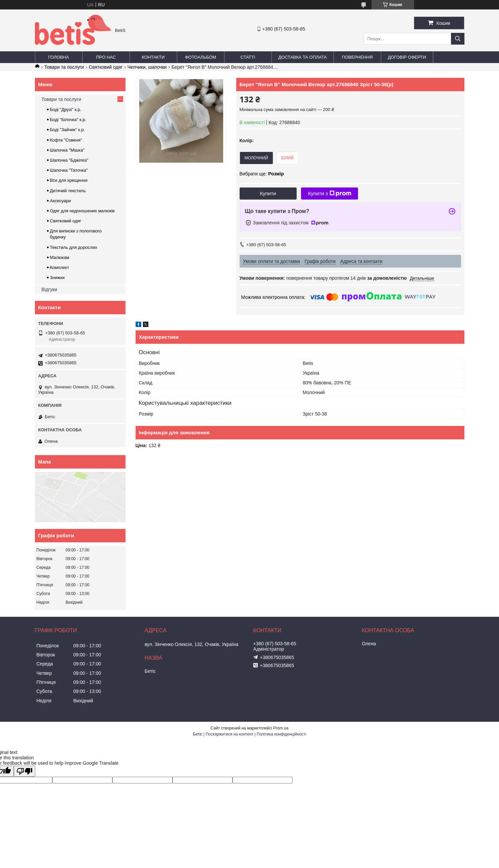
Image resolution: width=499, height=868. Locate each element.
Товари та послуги (64, 67)
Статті (248, 57)
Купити (268, 193)
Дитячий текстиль (68, 191)
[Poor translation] (24, 771)
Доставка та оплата (303, 57)
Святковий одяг (106, 67)
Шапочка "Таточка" (69, 170)
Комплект (60, 267)
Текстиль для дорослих (74, 247)
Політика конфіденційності (282, 734)
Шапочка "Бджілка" (69, 160)
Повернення (357, 57)
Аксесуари (61, 201)
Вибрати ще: (262, 174)
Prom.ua (281, 728)
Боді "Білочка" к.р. (68, 120)
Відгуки (49, 289)
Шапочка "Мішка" (67, 150)
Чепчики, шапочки (147, 67)
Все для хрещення (69, 180)
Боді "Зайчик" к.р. (68, 130)
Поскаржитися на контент (230, 734)
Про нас (106, 57)
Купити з (330, 194)
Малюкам (60, 257)
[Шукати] (458, 39)
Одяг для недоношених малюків (82, 211)
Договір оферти (407, 57)
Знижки (57, 278)
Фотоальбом (201, 57)
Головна (59, 57)
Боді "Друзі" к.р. (66, 110)
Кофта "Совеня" (66, 140)
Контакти (153, 57)
